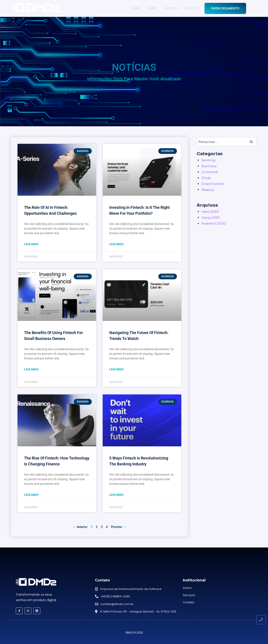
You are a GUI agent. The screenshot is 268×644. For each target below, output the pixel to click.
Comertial (210, 172)
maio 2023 (210, 212)
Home (136, 8)
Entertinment (212, 184)
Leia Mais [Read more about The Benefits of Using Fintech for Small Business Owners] (31, 369)
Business (209, 166)
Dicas (206, 178)
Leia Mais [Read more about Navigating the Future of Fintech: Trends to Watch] (116, 369)
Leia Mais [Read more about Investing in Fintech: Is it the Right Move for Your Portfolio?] (116, 244)
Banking (208, 160)
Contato (192, 8)
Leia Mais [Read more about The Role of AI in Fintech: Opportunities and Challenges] (31, 244)
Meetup (208, 190)
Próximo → (119, 527)
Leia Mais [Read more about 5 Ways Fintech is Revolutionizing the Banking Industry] (116, 495)
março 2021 (211, 217)
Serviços (171, 8)
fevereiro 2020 (214, 223)
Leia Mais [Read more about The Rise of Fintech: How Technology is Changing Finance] (31, 495)
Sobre (152, 8)
